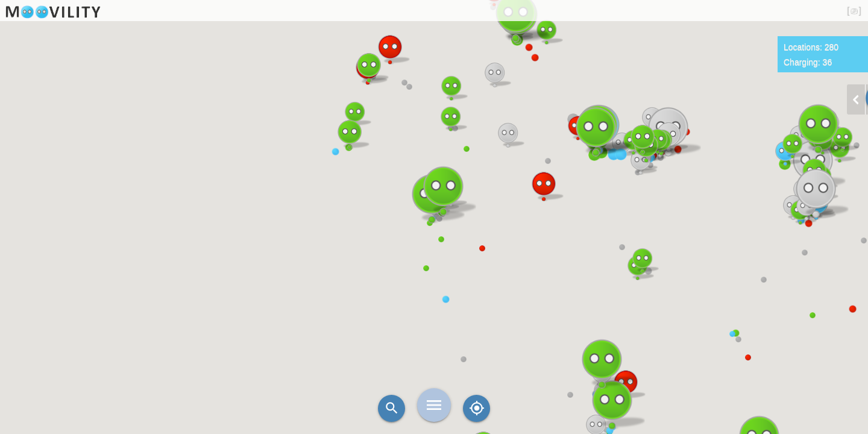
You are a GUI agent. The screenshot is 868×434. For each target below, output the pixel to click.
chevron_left (856, 99)
